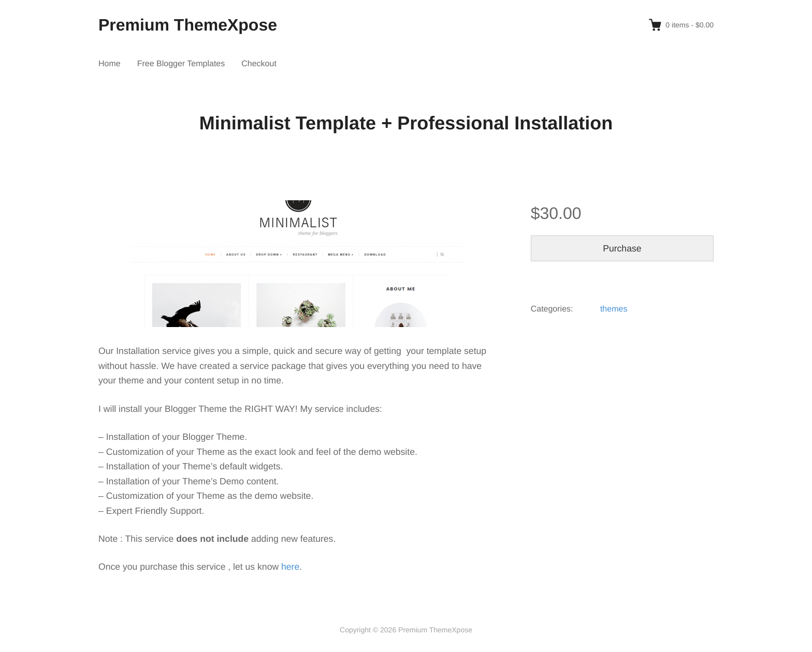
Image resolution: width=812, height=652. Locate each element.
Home (110, 64)
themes (614, 309)
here (290, 567)
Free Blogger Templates (181, 64)
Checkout (259, 64)
